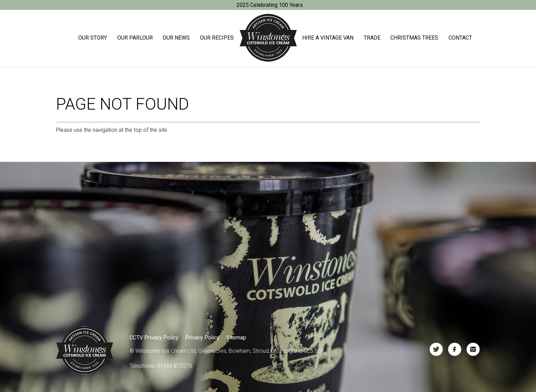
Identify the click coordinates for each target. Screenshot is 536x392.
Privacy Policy (202, 338)
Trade (372, 38)
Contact (460, 38)
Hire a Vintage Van (328, 38)
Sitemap (236, 338)
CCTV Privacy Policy (154, 338)
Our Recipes (217, 38)
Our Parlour (135, 38)
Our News (176, 38)
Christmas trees (414, 38)
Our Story (93, 38)
